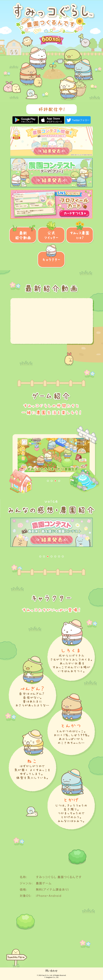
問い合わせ (51, 971)
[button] (40, 556)
